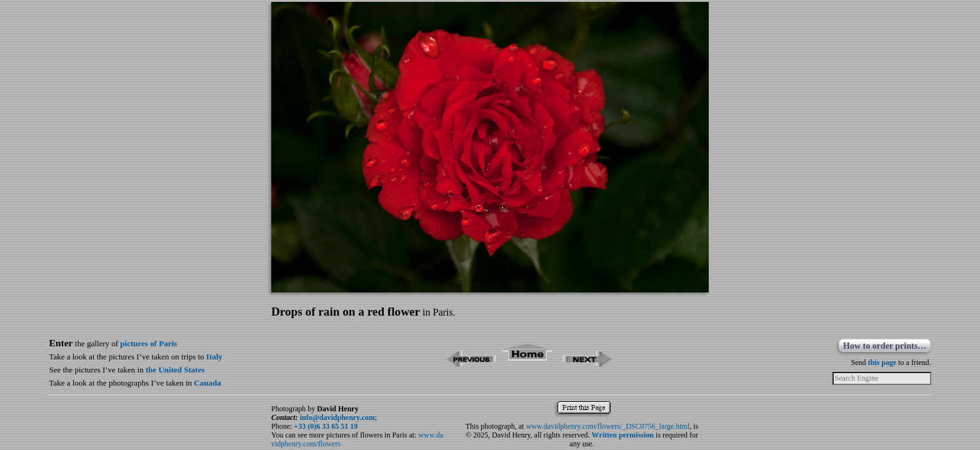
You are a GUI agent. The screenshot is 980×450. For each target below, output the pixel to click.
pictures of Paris (148, 343)
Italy (214, 357)
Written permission (623, 435)
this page (882, 362)
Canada (207, 383)
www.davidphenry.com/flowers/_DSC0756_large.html (607, 426)
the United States (175, 370)
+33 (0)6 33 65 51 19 (326, 426)
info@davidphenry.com (337, 417)
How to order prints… (885, 346)
